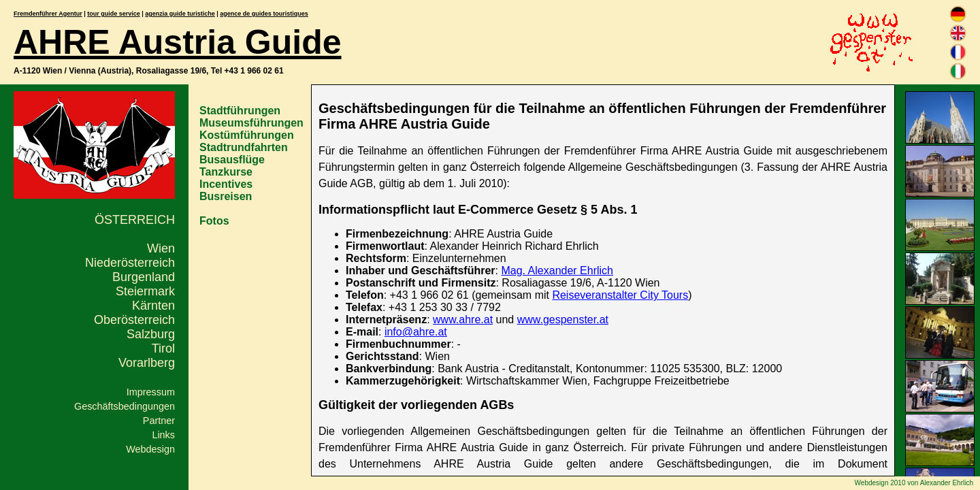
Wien (161, 248)
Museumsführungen (251, 123)
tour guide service (114, 14)
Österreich (135, 220)
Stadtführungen (240, 111)
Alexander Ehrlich (947, 483)
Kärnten (153, 306)
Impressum (151, 392)
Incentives (226, 184)
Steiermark (145, 291)
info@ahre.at (416, 332)
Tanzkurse (226, 172)
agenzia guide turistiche (180, 14)
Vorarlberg (147, 363)
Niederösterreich (130, 263)
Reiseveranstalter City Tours (620, 295)
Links (163, 435)
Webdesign (150, 449)
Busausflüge (232, 160)
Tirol (163, 348)
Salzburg (151, 334)
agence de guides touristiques (264, 14)
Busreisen (226, 196)
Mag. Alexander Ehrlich (557, 271)
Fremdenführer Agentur (48, 14)
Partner (159, 421)
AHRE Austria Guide (178, 42)
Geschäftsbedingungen (125, 406)
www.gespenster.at (563, 320)
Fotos (214, 221)
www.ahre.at (463, 320)
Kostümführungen (247, 135)
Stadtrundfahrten (244, 147)
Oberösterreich (134, 320)
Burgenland (144, 277)
